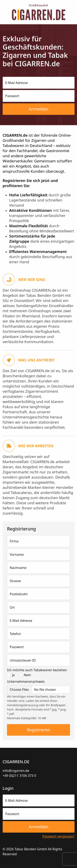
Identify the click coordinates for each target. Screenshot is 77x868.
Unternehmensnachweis (26, 682)
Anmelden (38, 109)
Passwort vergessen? (58, 836)
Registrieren (38, 730)
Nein (27, 675)
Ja (13, 675)
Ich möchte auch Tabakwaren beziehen (37, 670)
